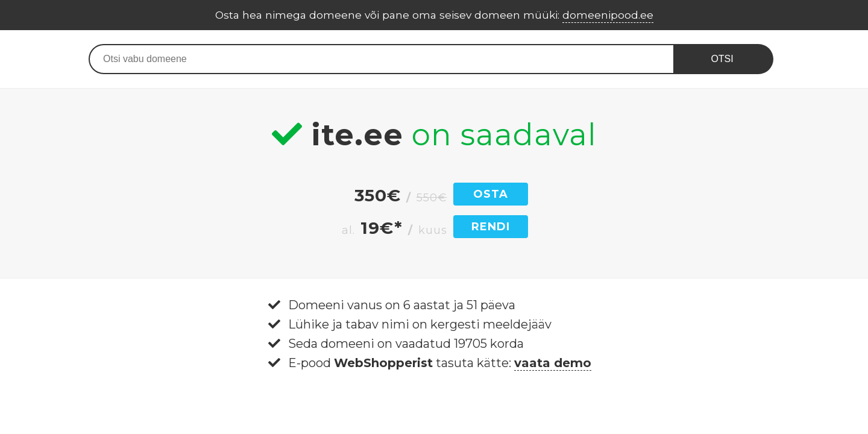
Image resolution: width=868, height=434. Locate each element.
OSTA (491, 194)
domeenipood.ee (608, 15)
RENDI (491, 227)
